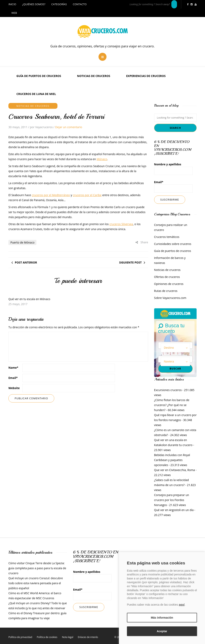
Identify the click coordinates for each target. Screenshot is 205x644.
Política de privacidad (20, 637)
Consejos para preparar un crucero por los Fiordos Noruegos (172, 500)
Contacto (80, 4)
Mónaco (102, 159)
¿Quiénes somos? (34, 4)
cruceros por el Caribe (87, 195)
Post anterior (26, 262)
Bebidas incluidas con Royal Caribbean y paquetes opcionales (172, 460)
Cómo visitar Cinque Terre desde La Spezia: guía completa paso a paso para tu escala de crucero (37, 568)
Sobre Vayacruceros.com (170, 298)
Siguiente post (130, 262)
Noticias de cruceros (94, 76)
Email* (173, 186)
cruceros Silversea (121, 224)
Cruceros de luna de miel (36, 94)
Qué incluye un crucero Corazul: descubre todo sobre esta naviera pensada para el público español (36, 583)
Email (13, 378)
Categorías (59, 4)
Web (14, 13)
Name (13, 368)
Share (142, 242)
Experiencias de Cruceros (146, 76)
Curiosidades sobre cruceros (173, 244)
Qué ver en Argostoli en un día (174, 510)
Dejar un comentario (69, 127)
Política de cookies (47, 637)
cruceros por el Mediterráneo (51, 195)
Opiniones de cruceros (169, 284)
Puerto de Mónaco (22, 242)
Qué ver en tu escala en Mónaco (29, 299)
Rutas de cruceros (166, 291)
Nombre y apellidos (173, 169)
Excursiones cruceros (168, 390)
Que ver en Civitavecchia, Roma (175, 470)
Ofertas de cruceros (167, 277)
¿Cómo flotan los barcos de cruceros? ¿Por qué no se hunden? (172, 405)
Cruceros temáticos (167, 237)
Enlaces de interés (88, 637)
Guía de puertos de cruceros (39, 76)
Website (14, 388)
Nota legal (67, 637)
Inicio (12, 4)
